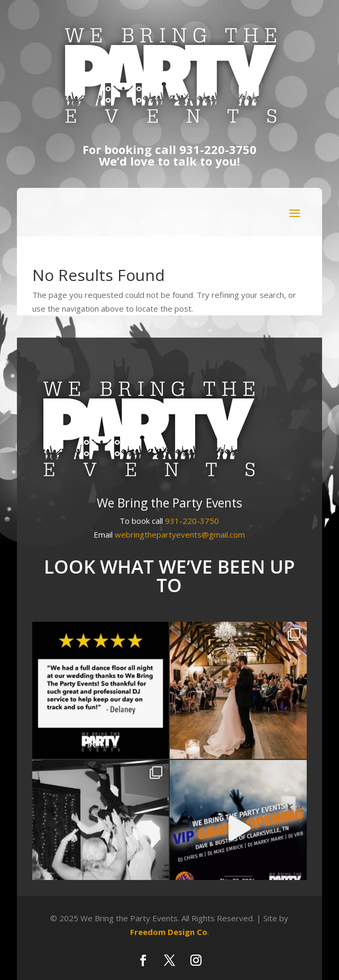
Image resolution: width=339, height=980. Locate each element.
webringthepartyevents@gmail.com (180, 534)
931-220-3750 (218, 149)
